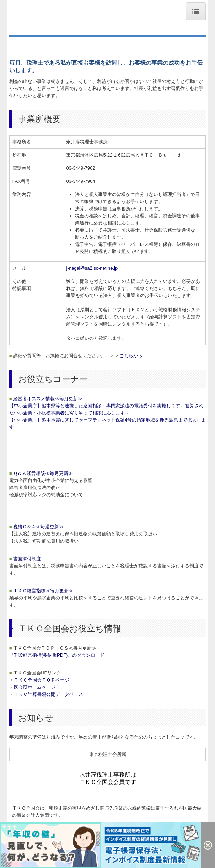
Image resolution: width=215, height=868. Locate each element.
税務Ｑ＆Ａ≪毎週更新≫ (36, 527)
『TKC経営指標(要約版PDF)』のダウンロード (57, 655)
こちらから (131, 356)
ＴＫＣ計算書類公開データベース (49, 694)
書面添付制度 (25, 559)
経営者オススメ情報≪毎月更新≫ (46, 399)
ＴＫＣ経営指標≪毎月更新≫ (41, 591)
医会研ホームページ (35, 687)
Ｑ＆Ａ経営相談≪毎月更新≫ (41, 473)
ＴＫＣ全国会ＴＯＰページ (42, 680)
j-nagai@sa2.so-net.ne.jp (92, 268)
